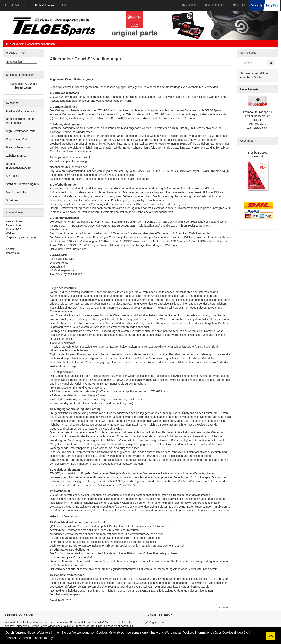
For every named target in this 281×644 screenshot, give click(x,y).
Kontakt (11, 249)
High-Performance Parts (21, 131)
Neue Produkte (249, 89)
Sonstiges (12, 200)
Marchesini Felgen (17, 192)
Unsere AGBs (14, 229)
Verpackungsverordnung (21, 237)
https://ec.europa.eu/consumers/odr (71, 557)
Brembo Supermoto (18, 147)
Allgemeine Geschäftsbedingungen (34, 44)
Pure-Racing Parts (17, 139)
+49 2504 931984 (45, 5)
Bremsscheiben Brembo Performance (21, 121)
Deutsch (191, 5)
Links (65, 5)
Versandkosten (15, 221)
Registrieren (154, 622)
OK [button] (271, 636)
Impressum (13, 253)
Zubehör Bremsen (17, 156)
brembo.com (23, 88)
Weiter (224, 608)
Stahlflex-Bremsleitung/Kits (22, 184)
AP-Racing (13, 176)
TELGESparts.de (16, 5)
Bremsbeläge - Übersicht (21, 111)
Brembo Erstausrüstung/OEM (19, 166)
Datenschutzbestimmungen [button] (37, 638)
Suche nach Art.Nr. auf (23, 84)
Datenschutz (14, 225)
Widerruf (11, 233)
